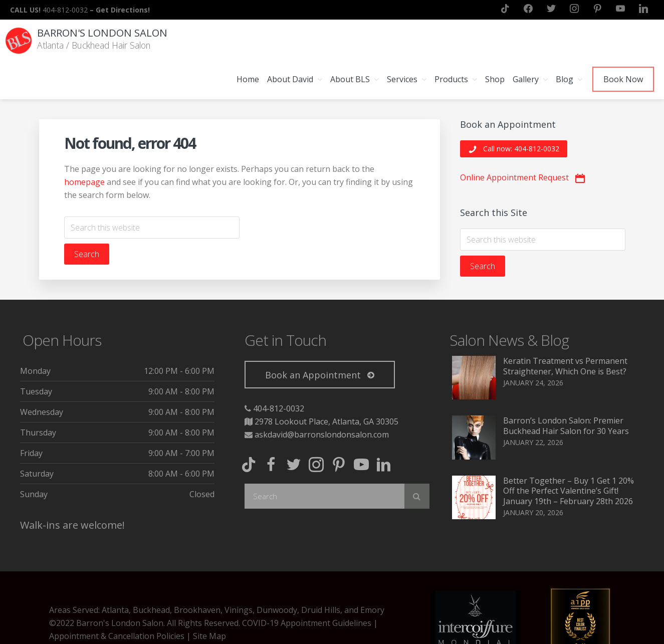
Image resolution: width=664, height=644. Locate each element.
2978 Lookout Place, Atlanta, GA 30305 (326, 382)
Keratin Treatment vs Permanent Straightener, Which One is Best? (565, 327)
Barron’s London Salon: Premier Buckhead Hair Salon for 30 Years (566, 387)
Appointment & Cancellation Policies (117, 597)
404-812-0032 (279, 369)
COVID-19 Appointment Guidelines (307, 584)
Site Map (209, 597)
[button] (514, 110)
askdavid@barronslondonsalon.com (322, 395)
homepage (84, 143)
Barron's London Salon (105, 32)
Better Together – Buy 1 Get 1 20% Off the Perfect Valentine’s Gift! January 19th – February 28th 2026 (569, 452)
